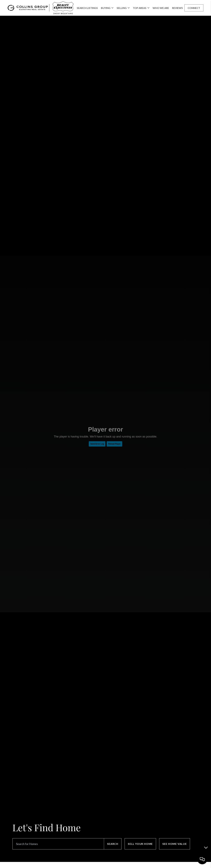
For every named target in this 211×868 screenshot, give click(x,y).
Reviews (177, 8)
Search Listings (87, 8)
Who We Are (161, 8)
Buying (107, 8)
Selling (123, 8)
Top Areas (141, 8)
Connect (194, 8)
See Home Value (175, 844)
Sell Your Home (140, 844)
